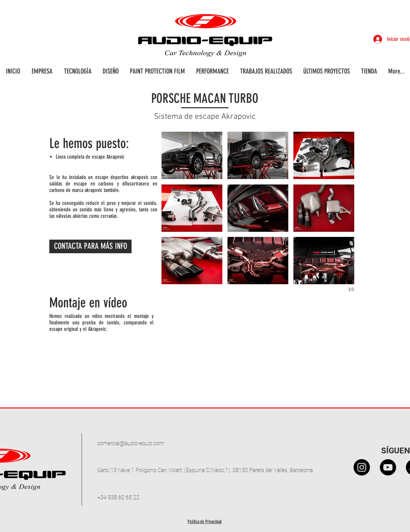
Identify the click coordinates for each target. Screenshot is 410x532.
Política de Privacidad (205, 522)
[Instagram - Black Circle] (362, 467)
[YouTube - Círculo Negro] (388, 467)
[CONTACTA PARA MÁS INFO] (90, 246)
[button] (192, 155)
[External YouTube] (258, 352)
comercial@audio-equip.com (131, 443)
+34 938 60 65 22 (118, 497)
